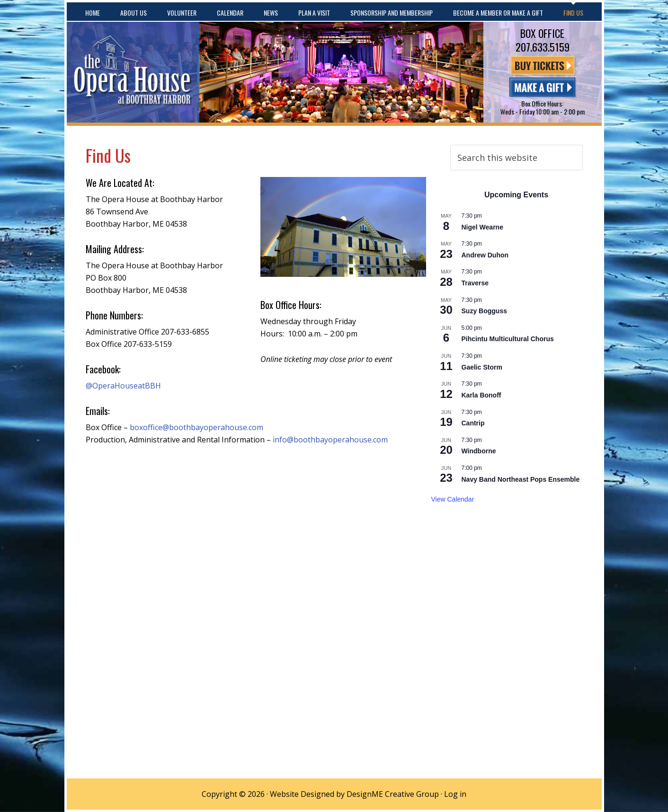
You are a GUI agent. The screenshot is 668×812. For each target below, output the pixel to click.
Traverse (475, 283)
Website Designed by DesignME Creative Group (354, 794)
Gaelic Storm (482, 367)
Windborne (479, 451)
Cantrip (473, 423)
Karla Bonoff (481, 395)
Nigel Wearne (482, 227)
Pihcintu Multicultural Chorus (508, 339)
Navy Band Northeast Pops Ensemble (521, 479)
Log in (455, 794)
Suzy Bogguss (484, 311)
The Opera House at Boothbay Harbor (133, 72)
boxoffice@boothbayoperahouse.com (196, 427)
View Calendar (453, 499)
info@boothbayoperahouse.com (330, 440)
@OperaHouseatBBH (123, 386)
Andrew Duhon (485, 255)
